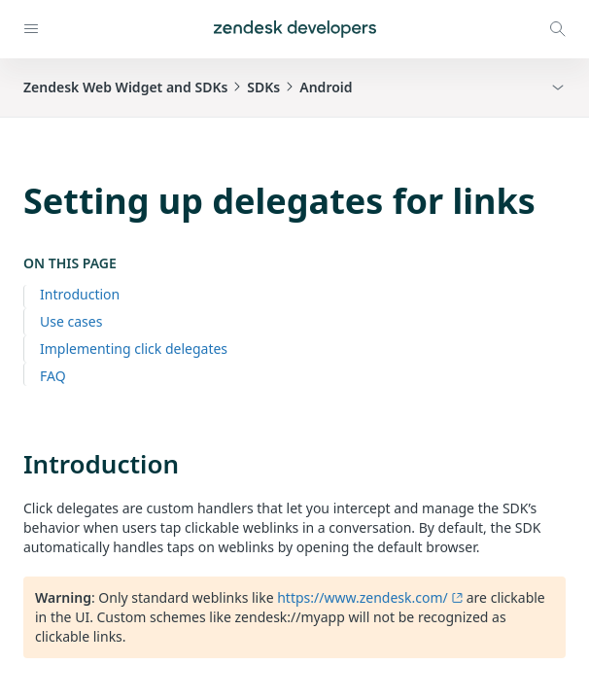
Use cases (71, 321)
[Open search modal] (558, 29)
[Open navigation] (31, 29)
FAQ (53, 376)
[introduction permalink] (14, 464)
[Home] (295, 29)
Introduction (80, 294)
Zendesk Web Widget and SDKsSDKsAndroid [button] (188, 87)
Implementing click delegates (134, 349)
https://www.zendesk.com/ (370, 597)
